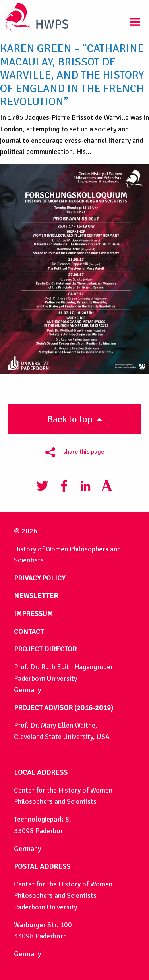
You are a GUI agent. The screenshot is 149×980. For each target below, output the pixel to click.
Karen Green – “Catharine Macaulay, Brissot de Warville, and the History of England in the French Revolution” (72, 75)
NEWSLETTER (36, 596)
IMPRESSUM (33, 614)
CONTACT (29, 632)
